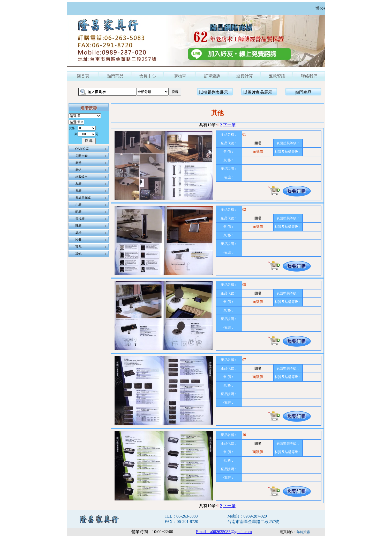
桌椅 (78, 233)
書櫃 (78, 191)
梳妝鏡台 (81, 177)
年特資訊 (303, 532)
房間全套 (81, 156)
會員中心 (148, 76)
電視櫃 (80, 219)
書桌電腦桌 (83, 198)
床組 (78, 170)
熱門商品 (115, 76)
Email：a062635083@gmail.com (224, 532)
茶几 (78, 247)
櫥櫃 (78, 212)
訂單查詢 (212, 76)
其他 (78, 254)
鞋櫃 (78, 226)
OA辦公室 (82, 149)
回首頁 (83, 76)
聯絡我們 (309, 76)
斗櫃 (78, 205)
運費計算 (245, 76)
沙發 (78, 240)
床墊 (78, 163)
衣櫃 (78, 184)
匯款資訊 (277, 76)
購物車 (180, 76)
